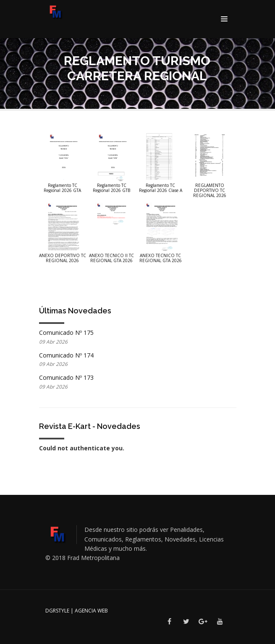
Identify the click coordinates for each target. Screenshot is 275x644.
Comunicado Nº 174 (66, 355)
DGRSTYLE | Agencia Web (77, 611)
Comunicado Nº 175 (66, 333)
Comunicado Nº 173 (66, 377)
